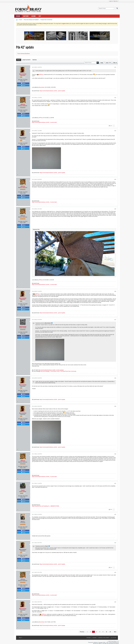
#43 (115, 543)
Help (40, 16)
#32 (115, 98)
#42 (115, 515)
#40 (115, 454)
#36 (115, 291)
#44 (115, 573)
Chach (23, 490)
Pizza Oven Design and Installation (31, 20)
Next (115, 632)
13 (106, 632)
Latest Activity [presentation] (26, 60)
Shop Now (26, 16)
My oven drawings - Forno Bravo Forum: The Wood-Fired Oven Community (59, 371)
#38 (115, 378)
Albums (34, 16)
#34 (115, 179)
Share (23, 83)
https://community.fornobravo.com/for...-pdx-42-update (52, 91)
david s (23, 521)
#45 (115, 602)
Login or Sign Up (114, 1)
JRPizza (42, 75)
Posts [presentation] (19, 60)
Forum (21, 20)
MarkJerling (23, 326)
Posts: (22, 81)
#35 (115, 209)
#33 (115, 131)
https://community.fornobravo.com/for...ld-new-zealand (51, 370)
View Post (52, 323)
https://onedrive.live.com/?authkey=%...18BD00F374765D (46, 506)
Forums (18, 16)
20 (110, 632)
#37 (115, 320)
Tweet (23, 85)
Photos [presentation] (35, 60)
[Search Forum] (107, 8)
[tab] (19, 60)
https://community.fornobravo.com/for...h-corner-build (44, 122)
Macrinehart (23, 74)
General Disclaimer (104, 638)
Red (21, 638)
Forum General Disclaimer (24, 54)
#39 (115, 406)
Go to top (114, 638)
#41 (115, 483)
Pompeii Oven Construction (46, 20)
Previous (82, 632)
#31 (115, 67)
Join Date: (20, 80)
